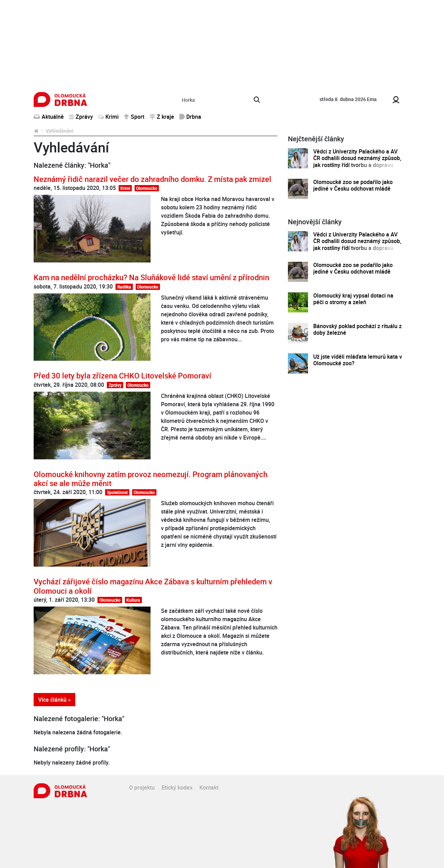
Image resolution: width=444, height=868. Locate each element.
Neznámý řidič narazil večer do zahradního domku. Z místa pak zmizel (152, 179)
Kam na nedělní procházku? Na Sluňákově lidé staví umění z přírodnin (151, 277)
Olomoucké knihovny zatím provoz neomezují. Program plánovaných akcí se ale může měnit (151, 479)
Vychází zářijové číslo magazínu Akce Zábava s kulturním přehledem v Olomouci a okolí (153, 586)
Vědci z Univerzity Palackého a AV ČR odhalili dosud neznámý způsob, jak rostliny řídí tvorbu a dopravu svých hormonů (357, 162)
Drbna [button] (190, 117)
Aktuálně (49, 117)
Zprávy (115, 385)
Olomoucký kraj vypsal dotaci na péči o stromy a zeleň (353, 299)
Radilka (124, 287)
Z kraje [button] (162, 117)
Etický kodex (177, 787)
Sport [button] (134, 117)
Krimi (108, 117)
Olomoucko (147, 188)
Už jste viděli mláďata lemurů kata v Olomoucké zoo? (358, 360)
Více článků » (54, 700)
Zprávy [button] (81, 117)
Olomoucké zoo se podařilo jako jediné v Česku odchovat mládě (353, 186)
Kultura (133, 600)
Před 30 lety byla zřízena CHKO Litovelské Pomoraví (122, 375)
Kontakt (209, 787)
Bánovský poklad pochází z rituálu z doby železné (357, 330)
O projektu (142, 787)
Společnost (117, 492)
